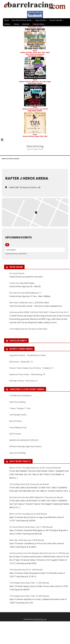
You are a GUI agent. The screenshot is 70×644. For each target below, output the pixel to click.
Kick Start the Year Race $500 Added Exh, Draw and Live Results (36, 497)
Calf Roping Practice (18, 415)
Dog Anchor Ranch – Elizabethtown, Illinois (28, 355)
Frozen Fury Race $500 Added (22, 283)
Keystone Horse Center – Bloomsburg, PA (27, 374)
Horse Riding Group (18, 427)
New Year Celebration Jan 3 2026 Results (27, 540)
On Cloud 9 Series (17, 273)
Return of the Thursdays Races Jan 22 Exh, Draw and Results (35, 468)
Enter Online (16, 267)
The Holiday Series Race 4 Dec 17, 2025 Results (29, 583)
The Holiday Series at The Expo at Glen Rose (28, 329)
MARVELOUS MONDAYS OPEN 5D (24, 440)
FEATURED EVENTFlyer (35, 39)
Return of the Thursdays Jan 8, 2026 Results (28, 514)
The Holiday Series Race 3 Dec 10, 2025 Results (29, 596)
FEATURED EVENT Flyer (35, 68)
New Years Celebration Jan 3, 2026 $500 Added (29, 303)
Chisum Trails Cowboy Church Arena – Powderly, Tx (31, 368)
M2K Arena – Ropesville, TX (21, 362)
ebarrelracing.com (40, 619)
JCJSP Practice (15, 434)
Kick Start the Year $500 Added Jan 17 (25, 293)
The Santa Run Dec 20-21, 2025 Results (26, 570)
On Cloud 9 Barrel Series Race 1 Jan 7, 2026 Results (31, 527)
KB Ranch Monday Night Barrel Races (25, 446)
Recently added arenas (21, 349)
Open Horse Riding (17, 402)
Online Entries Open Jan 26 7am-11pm (35, 82)
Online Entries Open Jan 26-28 (35, 109)
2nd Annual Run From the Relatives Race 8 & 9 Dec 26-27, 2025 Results (39, 553)
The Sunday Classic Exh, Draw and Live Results (29, 484)
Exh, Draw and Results (35, 54)
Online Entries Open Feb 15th (35, 136)
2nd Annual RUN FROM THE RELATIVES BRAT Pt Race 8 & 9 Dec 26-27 (39, 312)
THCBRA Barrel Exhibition (20, 396)
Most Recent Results (20, 461)
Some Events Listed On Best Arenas (27, 389)
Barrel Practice (16, 421)
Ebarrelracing (35, 146)
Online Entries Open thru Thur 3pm (35, 52)
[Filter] (7, 245)
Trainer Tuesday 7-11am (20, 408)
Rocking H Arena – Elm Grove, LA (23, 381)
